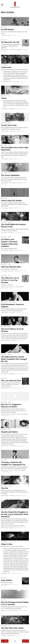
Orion (11, 584)
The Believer (11, 109)
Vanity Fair (11, 250)
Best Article (4, 27)
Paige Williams (5, 313)
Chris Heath (4, 233)
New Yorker (11, 271)
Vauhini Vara (4, 109)
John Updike (4, 271)
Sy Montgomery (5, 584)
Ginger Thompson (6, 414)
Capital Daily (11, 635)
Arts (9, 276)
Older (24, 641)
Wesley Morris (5, 50)
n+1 (9, 573)
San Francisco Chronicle (15, 183)
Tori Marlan (4, 635)
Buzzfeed (11, 528)
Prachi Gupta (4, 208)
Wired (10, 159)
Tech (9, 96)
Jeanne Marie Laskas (6, 82)
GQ (14, 82)
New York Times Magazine (16, 50)
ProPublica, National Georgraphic (19, 414)
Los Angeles (12, 374)
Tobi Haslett (4, 573)
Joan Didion (4, 35)
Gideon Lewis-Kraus (6, 610)
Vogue (10, 35)
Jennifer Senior (5, 131)
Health (9, 237)
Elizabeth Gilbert (5, 388)
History (10, 123)
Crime (9, 145)
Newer (6, 641)
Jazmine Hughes (5, 287)
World (9, 402)
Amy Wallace (4, 374)
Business (10, 222)
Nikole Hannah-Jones (6, 470)
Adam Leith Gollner (6, 340)
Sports (9, 264)
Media (9, 327)
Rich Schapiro (5, 159)
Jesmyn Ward (5, 250)
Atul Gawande (5, 496)
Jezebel (10, 208)
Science (10, 354)
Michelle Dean (5, 528)
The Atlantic (12, 131)
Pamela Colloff (5, 446)
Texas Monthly (13, 446)
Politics (14, 302)
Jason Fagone (5, 183)
